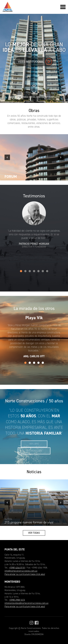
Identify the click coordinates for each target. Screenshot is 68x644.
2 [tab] (25, 271)
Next (61, 157)
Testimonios (34, 196)
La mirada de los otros (34, 308)
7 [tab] (47, 271)
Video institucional (35, 62)
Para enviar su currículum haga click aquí (25, 574)
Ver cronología (34, 451)
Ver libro (34, 444)
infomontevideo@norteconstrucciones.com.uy (26, 603)
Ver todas (34, 533)
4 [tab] (34, 271)
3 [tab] (30, 271)
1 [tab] (21, 271)
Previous (7, 157)
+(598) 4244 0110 (17, 568)
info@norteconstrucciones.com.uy (21, 571)
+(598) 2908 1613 (17, 600)
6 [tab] (43, 271)
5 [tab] (38, 271)
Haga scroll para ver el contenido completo (34, 96)
